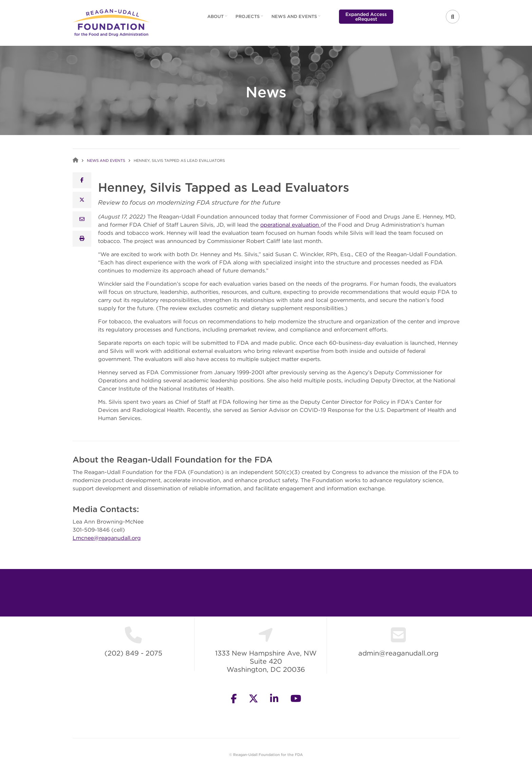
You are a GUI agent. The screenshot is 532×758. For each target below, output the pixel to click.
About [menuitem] (218, 19)
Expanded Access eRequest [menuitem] (366, 17)
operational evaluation (290, 225)
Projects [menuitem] (250, 19)
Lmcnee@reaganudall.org (107, 538)
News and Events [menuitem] (297, 19)
